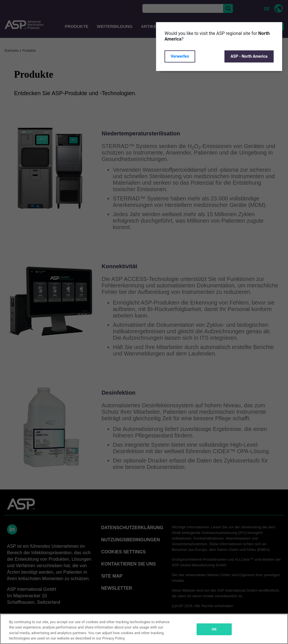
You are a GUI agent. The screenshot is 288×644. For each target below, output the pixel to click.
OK (214, 629)
